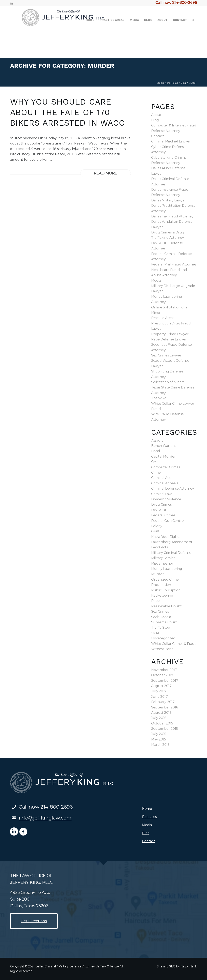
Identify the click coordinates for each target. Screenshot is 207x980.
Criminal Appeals (165, 483)
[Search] (193, 20)
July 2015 (159, 734)
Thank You (160, 398)
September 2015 (165, 729)
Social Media (161, 617)
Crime (156, 472)
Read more (105, 173)
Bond (156, 451)
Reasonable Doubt (166, 606)
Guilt (155, 531)
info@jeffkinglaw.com (45, 818)
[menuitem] (90, 20)
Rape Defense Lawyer (169, 339)
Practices (149, 817)
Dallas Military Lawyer (169, 200)
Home (147, 809)
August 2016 (161, 713)
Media (156, 281)
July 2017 (159, 691)
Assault (157, 440)
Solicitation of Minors (168, 382)
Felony (157, 526)
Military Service (163, 558)
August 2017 (161, 686)
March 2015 (160, 745)
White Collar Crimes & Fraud (174, 644)
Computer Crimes (166, 467)
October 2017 (162, 675)
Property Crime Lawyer (170, 334)
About (156, 115)
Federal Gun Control (168, 521)
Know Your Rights (166, 537)
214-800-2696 (57, 807)
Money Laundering (167, 569)
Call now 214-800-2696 (176, 3)
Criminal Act (161, 478)
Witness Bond (162, 649)
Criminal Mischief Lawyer (171, 141)
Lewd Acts (159, 547)
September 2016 (165, 707)
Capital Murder (163, 456)
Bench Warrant (164, 446)
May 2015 (159, 739)
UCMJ (156, 633)
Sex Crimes (160, 611)
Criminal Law (161, 494)
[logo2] (69, 20)
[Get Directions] (34, 921)
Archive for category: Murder (62, 66)
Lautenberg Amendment (172, 542)
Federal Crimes (163, 515)
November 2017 (164, 670)
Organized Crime (165, 579)
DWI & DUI (160, 510)
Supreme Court (164, 622)
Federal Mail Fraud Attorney (174, 264)
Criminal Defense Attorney (173, 488)
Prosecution (161, 585)
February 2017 (163, 702)
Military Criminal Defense (171, 553)
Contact (158, 136)
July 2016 (159, 718)
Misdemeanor (162, 563)
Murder (157, 574)
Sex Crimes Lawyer (166, 355)
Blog (155, 120)
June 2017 (159, 697)
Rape (155, 601)
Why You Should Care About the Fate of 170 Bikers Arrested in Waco (68, 112)
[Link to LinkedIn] (11, 3)
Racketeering (162, 595)
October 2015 (162, 723)
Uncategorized (163, 638)
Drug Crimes (161, 504)
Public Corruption (166, 590)
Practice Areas (163, 318)
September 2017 (165, 681)
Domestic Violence (166, 499)
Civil (154, 462)
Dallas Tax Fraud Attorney (172, 216)
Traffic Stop (161, 627)
